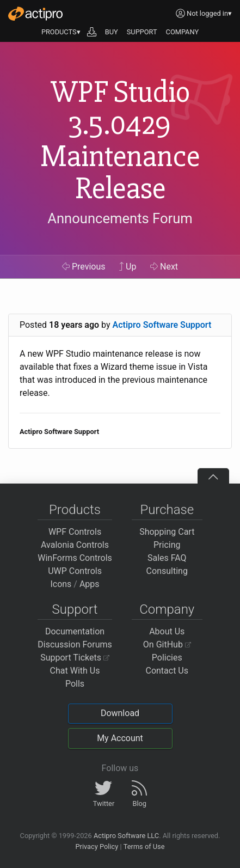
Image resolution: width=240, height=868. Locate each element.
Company (167, 609)
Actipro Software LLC (126, 836)
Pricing (167, 545)
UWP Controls (75, 571)
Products (75, 510)
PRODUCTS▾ (61, 32)
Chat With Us (75, 671)
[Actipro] (35, 14)
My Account (120, 738)
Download (120, 713)
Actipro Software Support (162, 325)
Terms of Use (144, 846)
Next (164, 267)
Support (75, 609)
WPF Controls (75, 532)
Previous (84, 267)
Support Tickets (75, 658)
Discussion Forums (75, 644)
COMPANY (183, 32)
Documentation (75, 631)
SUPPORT (142, 32)
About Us (167, 631)
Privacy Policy (97, 846)
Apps (90, 584)
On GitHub (167, 644)
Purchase (167, 510)
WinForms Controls (75, 558)
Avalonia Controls (75, 545)
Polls (75, 684)
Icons (61, 584)
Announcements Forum (120, 218)
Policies (167, 658)
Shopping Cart (167, 532)
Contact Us (167, 671)
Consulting (167, 571)
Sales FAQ (167, 558)
